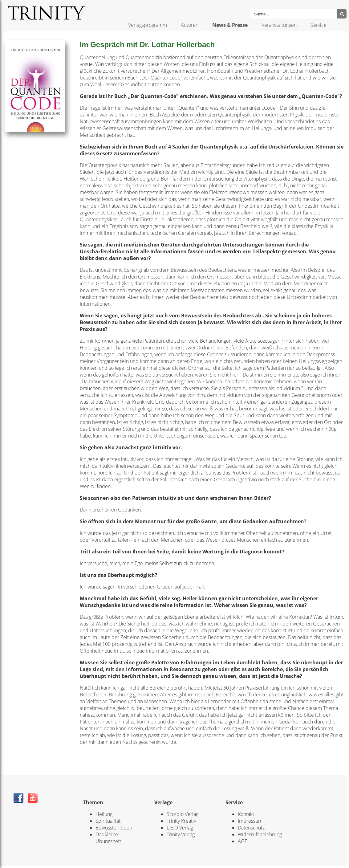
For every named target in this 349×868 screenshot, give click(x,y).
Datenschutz (251, 828)
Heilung (104, 814)
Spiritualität (108, 821)
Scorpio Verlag (183, 814)
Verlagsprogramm (148, 25)
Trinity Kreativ (181, 821)
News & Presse (230, 25)
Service (319, 25)
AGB (243, 841)
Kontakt (246, 814)
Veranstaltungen (279, 25)
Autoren (190, 25)
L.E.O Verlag (180, 828)
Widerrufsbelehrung (260, 834)
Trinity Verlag (181, 834)
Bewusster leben (114, 828)
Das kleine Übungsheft (108, 838)
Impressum (250, 821)
